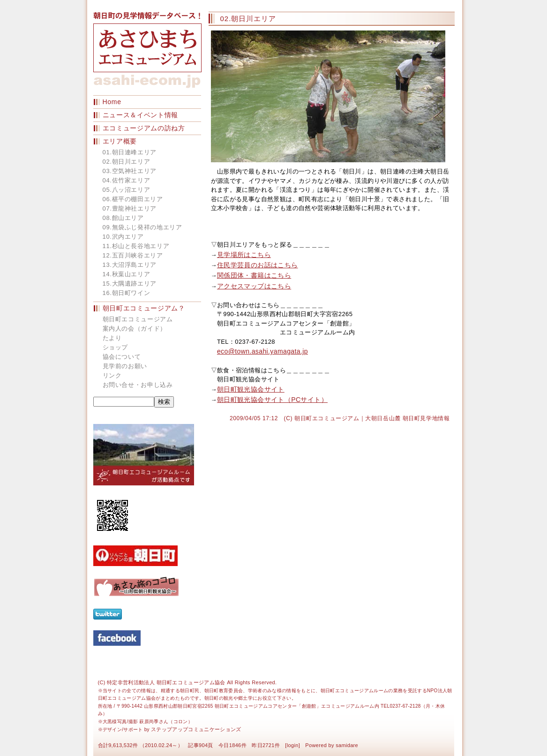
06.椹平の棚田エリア (133, 199)
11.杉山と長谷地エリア (136, 246)
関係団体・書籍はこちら (254, 275)
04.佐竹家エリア (127, 180)
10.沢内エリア (123, 237)
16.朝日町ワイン (127, 293)
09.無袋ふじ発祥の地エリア (142, 227)
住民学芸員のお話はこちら (258, 265)
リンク (112, 375)
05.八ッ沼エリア (127, 190)
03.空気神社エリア (130, 171)
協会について (122, 357)
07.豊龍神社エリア (130, 208)
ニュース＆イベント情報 (141, 115)
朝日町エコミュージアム (138, 319)
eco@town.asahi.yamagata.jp (262, 351)
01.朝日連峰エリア (130, 152)
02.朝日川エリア (127, 162)
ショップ (116, 347)
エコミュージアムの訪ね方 (144, 128)
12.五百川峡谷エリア (133, 255)
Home (112, 102)
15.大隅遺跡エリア (130, 283)
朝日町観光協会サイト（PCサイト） (272, 400)
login (293, 745)
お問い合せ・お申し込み (138, 385)
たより (112, 338)
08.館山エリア (123, 218)
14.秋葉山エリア (127, 274)
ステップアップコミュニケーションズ (196, 729)
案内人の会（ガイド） (135, 329)
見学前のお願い (125, 366)
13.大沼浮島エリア (130, 265)
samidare (347, 745)
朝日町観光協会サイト (251, 389)
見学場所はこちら (244, 255)
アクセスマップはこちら (254, 286)
